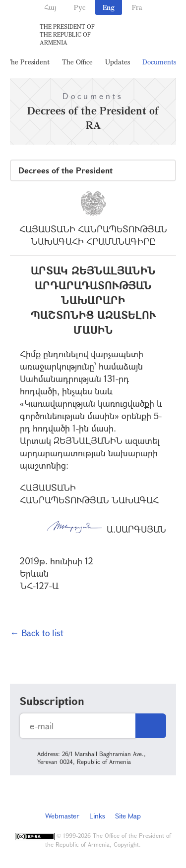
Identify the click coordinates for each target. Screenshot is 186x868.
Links (97, 816)
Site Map (128, 816)
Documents (159, 62)
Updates (118, 62)
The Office (77, 62)
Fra (137, 7)
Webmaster (62, 816)
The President (28, 62)
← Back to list (37, 633)
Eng (109, 7)
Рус (80, 7)
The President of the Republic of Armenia (67, 34)
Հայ (50, 7)
